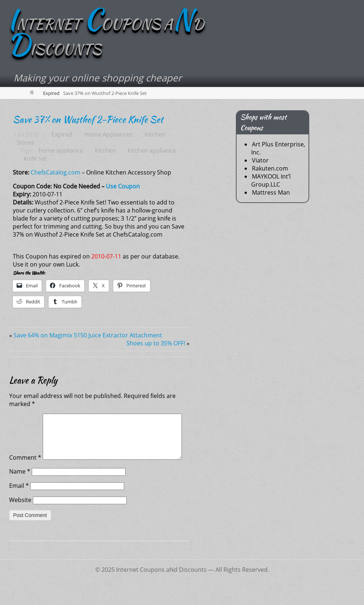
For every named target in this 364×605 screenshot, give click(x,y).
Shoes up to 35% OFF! (156, 344)
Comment (25, 418)
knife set (35, 159)
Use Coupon (123, 187)
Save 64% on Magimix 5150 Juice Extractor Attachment (88, 336)
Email (19, 503)
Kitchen (154, 135)
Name (20, 489)
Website (20, 517)
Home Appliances (108, 135)
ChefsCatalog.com (55, 173)
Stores (25, 143)
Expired (51, 94)
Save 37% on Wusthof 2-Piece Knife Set (88, 120)
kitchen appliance (151, 151)
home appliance (61, 151)
